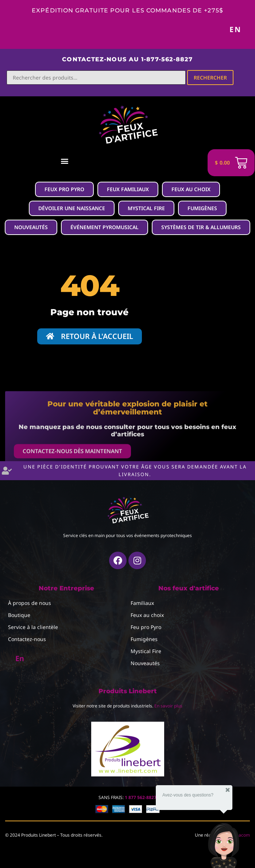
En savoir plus (168, 706)
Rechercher (210, 78)
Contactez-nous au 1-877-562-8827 (127, 59)
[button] (64, 161)
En (235, 29)
